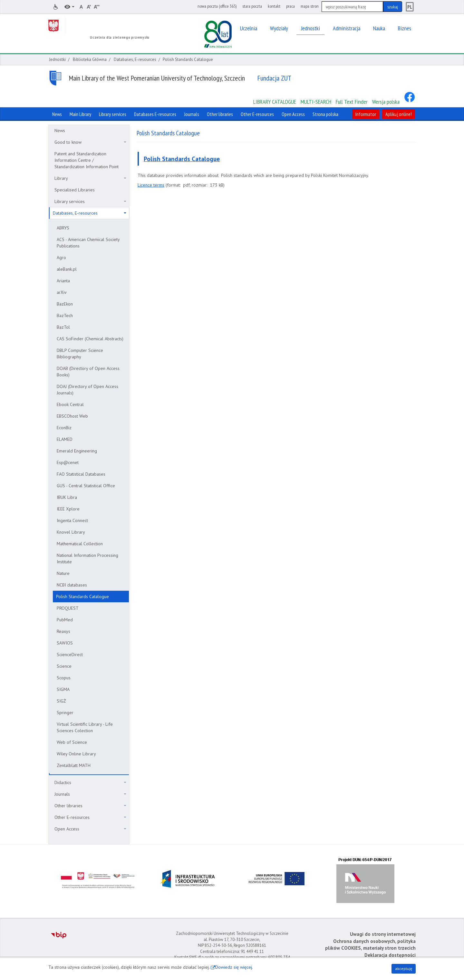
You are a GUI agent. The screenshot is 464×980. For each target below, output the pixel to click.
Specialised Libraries (75, 190)
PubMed (65, 620)
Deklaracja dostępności (390, 955)
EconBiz (64, 428)
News (60, 131)
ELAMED (65, 439)
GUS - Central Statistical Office (86, 486)
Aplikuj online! (399, 114)
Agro (61, 257)
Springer (65, 713)
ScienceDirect (70, 655)
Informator (366, 114)
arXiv (62, 292)
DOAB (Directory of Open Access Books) (88, 372)
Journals (90, 794)
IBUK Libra (67, 497)
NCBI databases (72, 585)
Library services (90, 201)
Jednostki (57, 59)
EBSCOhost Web (72, 416)
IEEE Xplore (68, 509)
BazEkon (65, 304)
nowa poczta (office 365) (217, 6)
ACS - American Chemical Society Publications (88, 243)
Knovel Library (71, 532)
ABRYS (63, 228)
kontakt (274, 6)
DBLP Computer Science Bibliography (80, 354)
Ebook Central (70, 404)
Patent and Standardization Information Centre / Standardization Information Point (87, 160)
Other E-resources (90, 817)
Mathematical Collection (80, 544)
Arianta (63, 281)
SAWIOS (65, 643)
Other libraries (90, 806)
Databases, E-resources (135, 59)
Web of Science (72, 742)
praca (290, 6)
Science (64, 666)
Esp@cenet (68, 462)
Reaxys (63, 631)
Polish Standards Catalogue (82, 597)
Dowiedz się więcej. (234, 967)
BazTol (63, 327)
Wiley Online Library (76, 754)
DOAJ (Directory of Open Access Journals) (87, 390)
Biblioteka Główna (90, 59)
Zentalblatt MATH (74, 765)
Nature (63, 573)
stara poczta (252, 6)
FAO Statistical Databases (81, 474)
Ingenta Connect (72, 520)
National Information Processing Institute (87, 558)
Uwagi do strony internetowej (383, 934)
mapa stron (310, 6)
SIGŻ (61, 701)
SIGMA (63, 689)
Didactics (90, 782)
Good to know (90, 142)
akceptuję (404, 969)
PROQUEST (68, 608)
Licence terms (151, 185)
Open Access (90, 829)
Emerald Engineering (77, 451)
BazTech (65, 315)
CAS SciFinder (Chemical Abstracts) (90, 339)
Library (90, 178)
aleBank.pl (67, 269)
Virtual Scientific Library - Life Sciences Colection (85, 727)
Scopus (64, 678)
